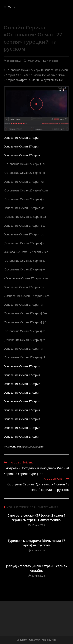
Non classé (53, 61)
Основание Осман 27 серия (22, 138)
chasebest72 (14, 61)
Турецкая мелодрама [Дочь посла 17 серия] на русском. (36, 543)
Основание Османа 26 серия (27, 447)
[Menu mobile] (9, 7)
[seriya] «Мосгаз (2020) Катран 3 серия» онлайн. (36, 568)
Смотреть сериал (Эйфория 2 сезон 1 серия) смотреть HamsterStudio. (37, 518)
